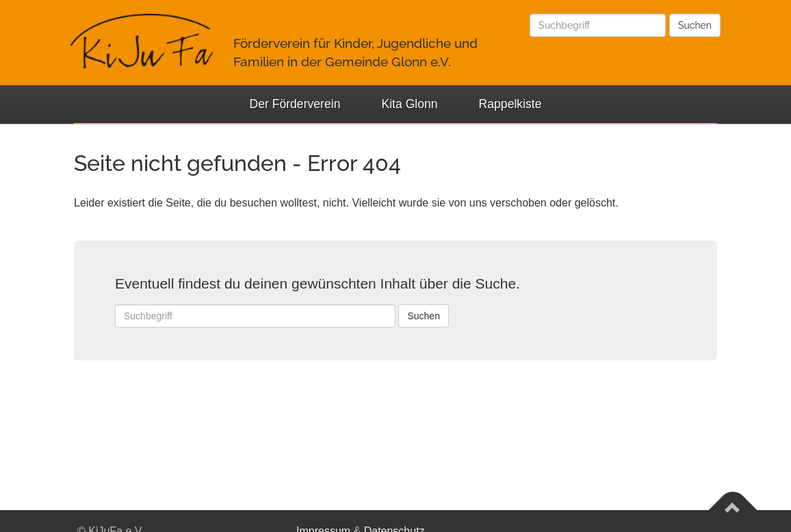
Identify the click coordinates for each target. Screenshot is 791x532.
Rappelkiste (510, 104)
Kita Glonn (409, 104)
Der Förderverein (295, 104)
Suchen (695, 25)
